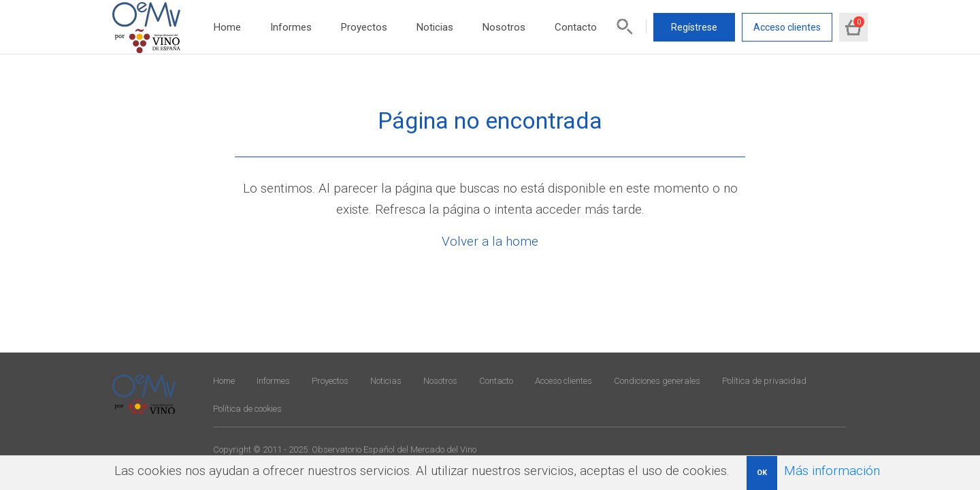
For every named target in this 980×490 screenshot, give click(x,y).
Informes (291, 27)
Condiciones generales (657, 381)
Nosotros (504, 27)
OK (762, 473)
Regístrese (694, 27)
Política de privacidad (764, 381)
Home (227, 27)
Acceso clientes (787, 27)
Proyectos (364, 27)
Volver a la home (490, 241)
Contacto (576, 27)
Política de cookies (247, 409)
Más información (832, 471)
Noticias (435, 27)
